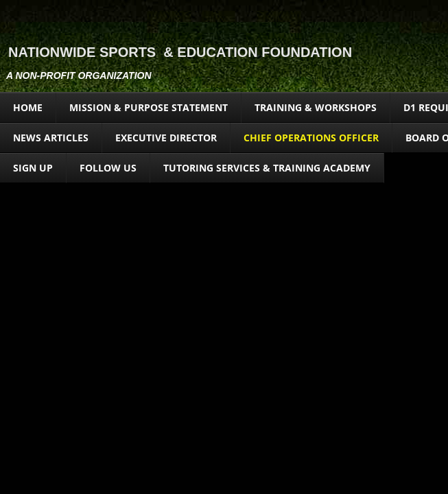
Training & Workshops (316, 107)
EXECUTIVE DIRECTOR (166, 138)
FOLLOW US (108, 168)
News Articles (51, 138)
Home (28, 107)
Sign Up (33, 168)
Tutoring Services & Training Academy (267, 168)
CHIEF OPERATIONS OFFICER (311, 138)
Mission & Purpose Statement (149, 107)
